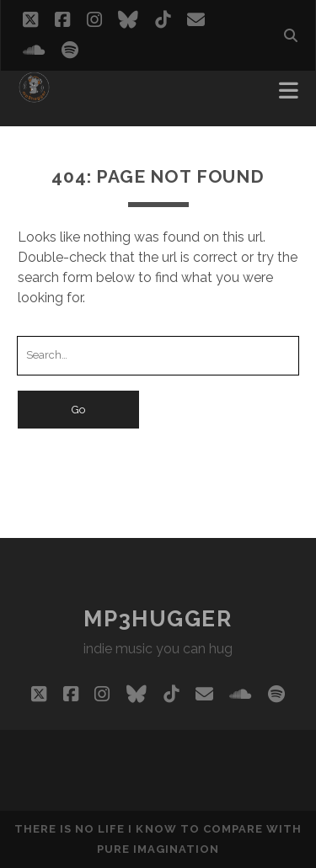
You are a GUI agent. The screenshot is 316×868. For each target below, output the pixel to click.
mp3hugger (158, 619)
